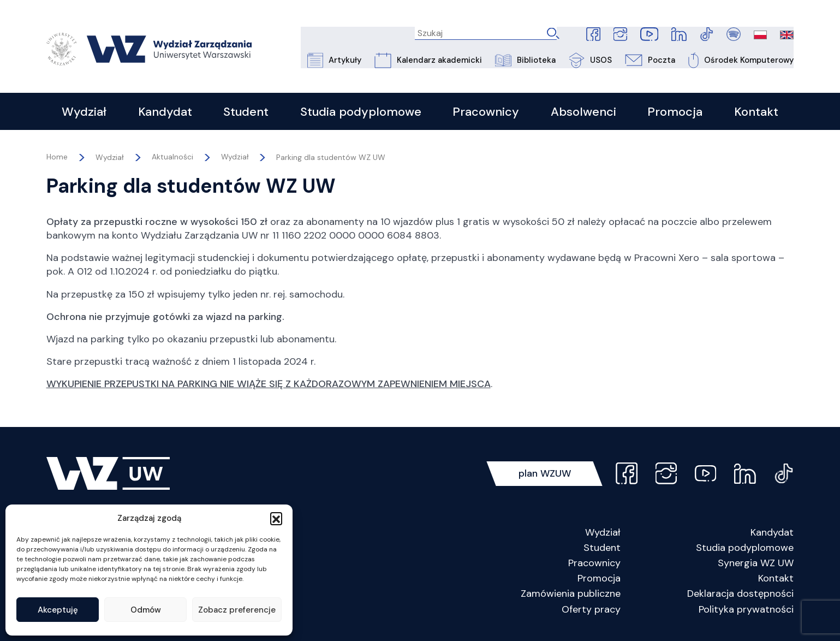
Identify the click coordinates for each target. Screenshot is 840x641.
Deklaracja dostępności (740, 597)
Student (602, 550)
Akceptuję (58, 610)
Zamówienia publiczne (571, 597)
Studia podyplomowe (745, 550)
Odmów (146, 610)
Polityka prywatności (746, 612)
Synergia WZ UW (756, 566)
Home (57, 161)
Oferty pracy (591, 612)
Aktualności (172, 161)
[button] (276, 518)
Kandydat (772, 535)
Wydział (235, 161)
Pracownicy (594, 566)
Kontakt (776, 581)
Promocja (599, 581)
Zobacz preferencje (237, 610)
